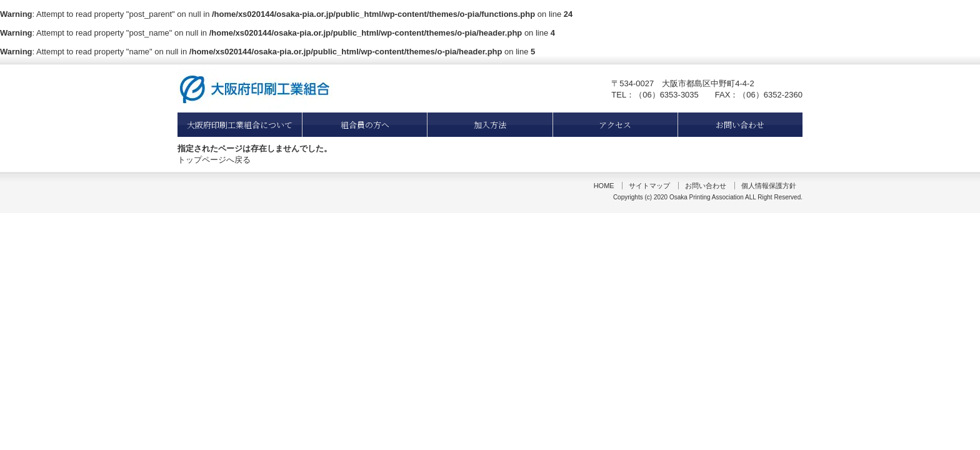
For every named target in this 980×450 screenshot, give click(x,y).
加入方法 (490, 125)
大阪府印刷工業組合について (240, 125)
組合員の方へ (365, 125)
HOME (604, 186)
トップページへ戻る (214, 160)
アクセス (615, 125)
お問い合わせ (740, 125)
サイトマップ (649, 186)
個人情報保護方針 (769, 186)
